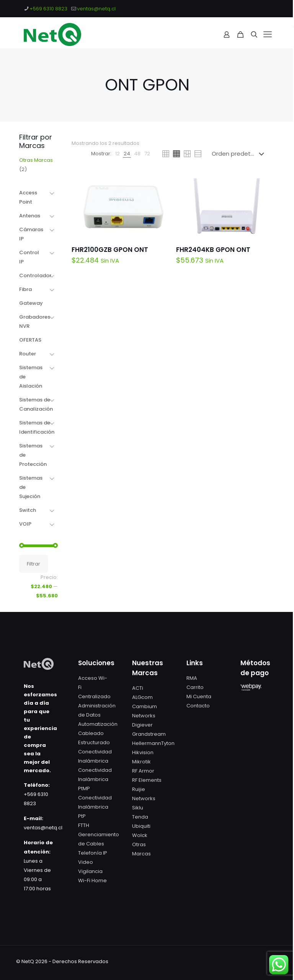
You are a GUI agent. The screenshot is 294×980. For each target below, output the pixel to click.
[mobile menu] (268, 35)
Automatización (98, 724)
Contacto (198, 706)
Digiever (142, 725)
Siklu (138, 808)
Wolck (140, 835)
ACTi (138, 688)
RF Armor (143, 771)
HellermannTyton (153, 743)
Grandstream (149, 734)
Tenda (140, 817)
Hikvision (143, 752)
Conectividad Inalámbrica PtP (95, 807)
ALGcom (142, 697)
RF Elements (147, 780)
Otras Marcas (36, 160)
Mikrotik (141, 762)
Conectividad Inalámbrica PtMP (95, 779)
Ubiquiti (141, 826)
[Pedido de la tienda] (239, 154)
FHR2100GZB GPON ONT (110, 250)
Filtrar (33, 564)
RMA (192, 678)
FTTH (84, 825)
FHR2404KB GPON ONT (213, 250)
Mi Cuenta (199, 696)
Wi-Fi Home (92, 881)
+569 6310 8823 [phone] (48, 9)
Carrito (195, 687)
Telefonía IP (93, 853)
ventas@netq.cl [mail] (96, 9)
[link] (118, 154)
